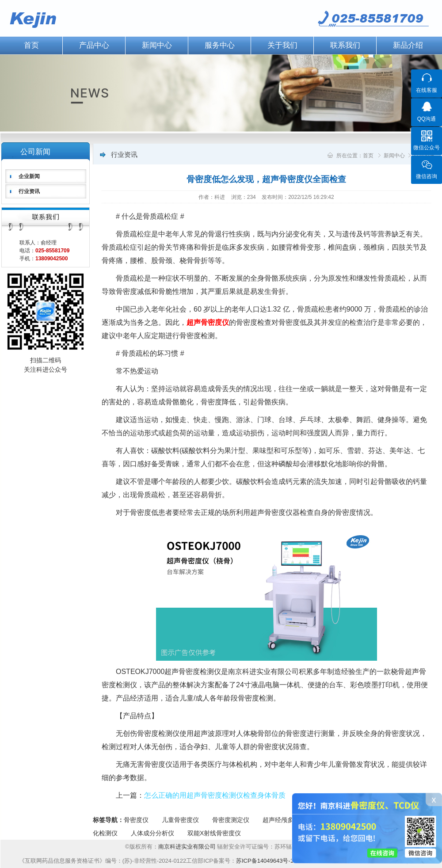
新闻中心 (157, 45)
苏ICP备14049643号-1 (265, 861)
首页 (368, 156)
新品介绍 (408, 45)
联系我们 (345, 45)
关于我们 (282, 45)
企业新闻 (29, 176)
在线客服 (427, 90)
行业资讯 (29, 191)
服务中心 (220, 45)
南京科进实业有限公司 (188, 847)
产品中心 (94, 45)
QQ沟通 (427, 119)
